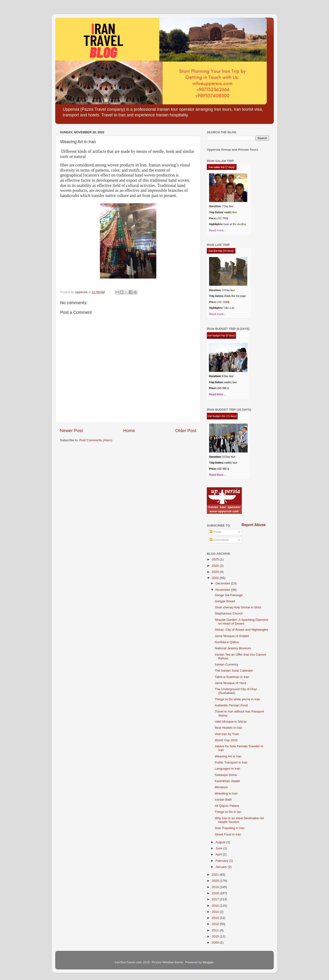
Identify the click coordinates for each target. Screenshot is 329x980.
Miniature (221, 787)
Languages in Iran (227, 769)
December (223, 583)
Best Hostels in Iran (229, 728)
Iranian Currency (227, 664)
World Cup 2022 (226, 740)
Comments (219, 540)
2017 (216, 899)
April (219, 854)
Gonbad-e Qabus (227, 642)
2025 (216, 559)
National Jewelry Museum (233, 648)
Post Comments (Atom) (96, 440)
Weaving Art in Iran (228, 756)
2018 (216, 893)
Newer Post (71, 431)
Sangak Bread (225, 601)
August (221, 842)
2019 (216, 887)
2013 (216, 918)
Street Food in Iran (228, 834)
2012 (216, 924)
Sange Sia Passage (229, 595)
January (222, 867)
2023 (216, 572)
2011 (216, 930)
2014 (216, 912)
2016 (216, 906)
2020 (216, 881)
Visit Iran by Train (227, 734)
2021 (216, 875)
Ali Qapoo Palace (227, 806)
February (222, 861)
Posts (215, 532)
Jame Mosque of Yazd (230, 683)
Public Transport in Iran (231, 762)
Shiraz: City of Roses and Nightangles (241, 630)
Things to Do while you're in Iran (237, 699)
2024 (216, 566)
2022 (216, 578)
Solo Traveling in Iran (230, 828)
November (223, 590)
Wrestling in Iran (226, 793)
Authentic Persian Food (231, 705)
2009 (216, 943)
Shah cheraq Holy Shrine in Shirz (238, 607)
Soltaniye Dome (226, 775)
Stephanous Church (229, 613)
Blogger (208, 962)
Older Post (186, 431)
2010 (216, 936)
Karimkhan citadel (227, 781)
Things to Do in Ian (228, 812)
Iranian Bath (223, 800)
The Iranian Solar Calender (234, 671)
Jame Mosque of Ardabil (232, 636)
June (219, 848)
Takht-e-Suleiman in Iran (232, 677)
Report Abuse (254, 525)
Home (129, 431)
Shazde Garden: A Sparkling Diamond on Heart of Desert (241, 622)
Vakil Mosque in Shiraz (231, 722)
